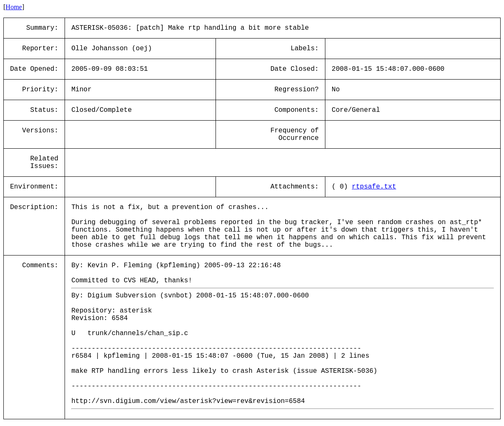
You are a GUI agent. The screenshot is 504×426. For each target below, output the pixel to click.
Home (14, 7)
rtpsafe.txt (374, 187)
